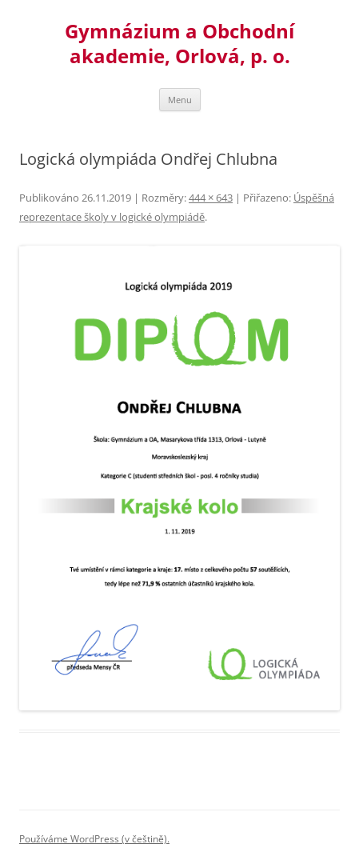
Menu (180, 100)
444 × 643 (211, 198)
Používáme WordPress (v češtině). (94, 839)
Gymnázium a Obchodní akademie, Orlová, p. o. (179, 44)
